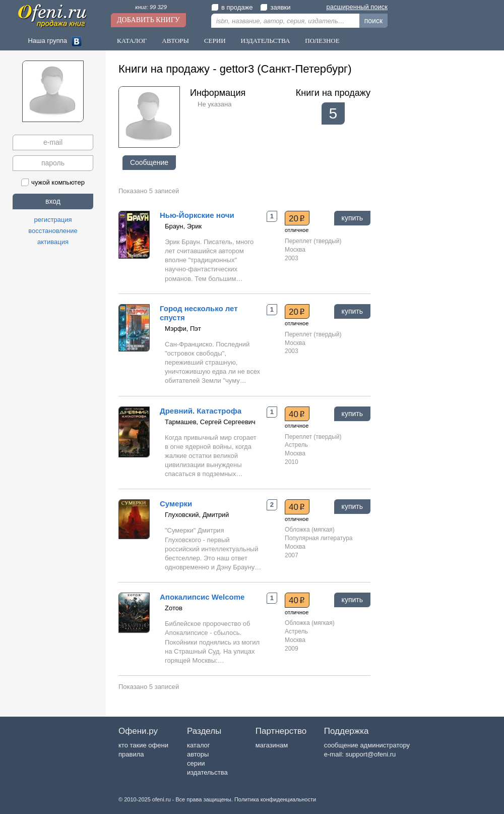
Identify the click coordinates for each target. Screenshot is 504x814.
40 (297, 414)
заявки (275, 7)
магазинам (272, 745)
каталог (199, 745)
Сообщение (149, 162)
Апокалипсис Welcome (202, 597)
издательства (207, 772)
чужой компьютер (53, 182)
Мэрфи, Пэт (183, 329)
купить (352, 218)
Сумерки (176, 504)
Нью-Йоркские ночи (197, 215)
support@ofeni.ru (370, 754)
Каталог (132, 41)
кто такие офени (143, 745)
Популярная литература (319, 538)
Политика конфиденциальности (275, 799)
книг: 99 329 (151, 7)
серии (196, 763)
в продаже (232, 7)
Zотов (174, 608)
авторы (198, 754)
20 (297, 218)
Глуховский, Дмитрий (197, 515)
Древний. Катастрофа (201, 411)
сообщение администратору (367, 745)
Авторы (175, 41)
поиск (373, 21)
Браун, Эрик (183, 226)
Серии (215, 41)
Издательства (266, 41)
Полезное (322, 41)
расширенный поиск (357, 7)
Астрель (296, 445)
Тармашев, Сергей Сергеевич (210, 422)
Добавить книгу (148, 20)
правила (131, 754)
